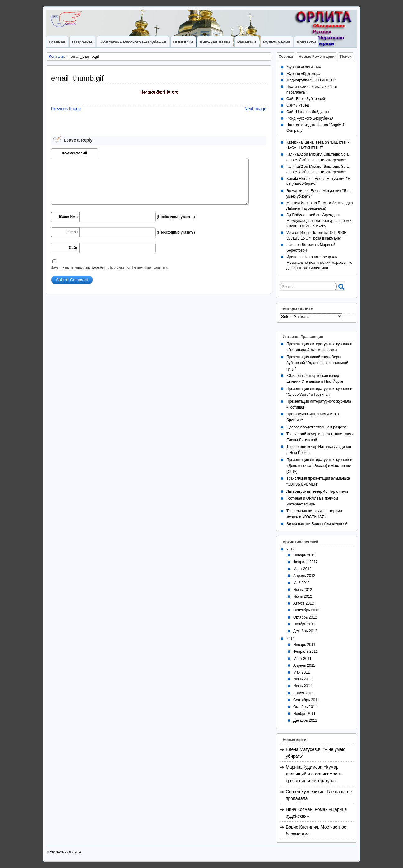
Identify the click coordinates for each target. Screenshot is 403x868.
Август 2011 (303, 693)
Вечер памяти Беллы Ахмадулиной (317, 524)
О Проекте (82, 42)
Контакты (306, 42)
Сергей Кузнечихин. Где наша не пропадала (319, 795)
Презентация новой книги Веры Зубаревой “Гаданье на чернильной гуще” (317, 363)
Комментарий (75, 153)
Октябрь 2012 (305, 617)
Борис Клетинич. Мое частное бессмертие (316, 830)
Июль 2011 (303, 686)
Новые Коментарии (317, 57)
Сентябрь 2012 (306, 610)
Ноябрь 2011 (304, 714)
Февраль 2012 (306, 562)
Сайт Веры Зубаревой (306, 99)
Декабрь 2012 (305, 631)
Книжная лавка (215, 42)
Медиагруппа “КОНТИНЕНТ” (311, 80)
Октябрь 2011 (305, 707)
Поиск (346, 57)
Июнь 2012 (303, 590)
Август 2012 (303, 603)
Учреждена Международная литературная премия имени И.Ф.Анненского (320, 221)
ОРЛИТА (74, 852)
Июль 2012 (303, 596)
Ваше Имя (68, 217)
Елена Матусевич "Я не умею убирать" (316, 753)
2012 (291, 549)
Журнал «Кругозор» (303, 74)
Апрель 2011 (304, 665)
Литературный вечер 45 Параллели (317, 491)
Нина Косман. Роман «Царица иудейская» (316, 813)
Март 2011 (302, 659)
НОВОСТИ (183, 42)
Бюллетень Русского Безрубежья (133, 42)
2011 (291, 639)
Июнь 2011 (303, 679)
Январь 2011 (304, 645)
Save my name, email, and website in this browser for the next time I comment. (110, 267)
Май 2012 (302, 583)
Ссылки (286, 57)
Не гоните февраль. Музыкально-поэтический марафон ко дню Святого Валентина (319, 263)
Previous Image (66, 109)
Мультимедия (277, 42)
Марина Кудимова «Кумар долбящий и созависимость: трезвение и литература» (314, 774)
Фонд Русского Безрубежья (310, 118)
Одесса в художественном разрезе (317, 427)
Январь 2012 (304, 555)
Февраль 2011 (306, 651)
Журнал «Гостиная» (304, 67)
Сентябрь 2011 (306, 700)
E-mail (72, 232)
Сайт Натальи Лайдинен (308, 112)
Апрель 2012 (304, 576)
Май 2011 (302, 672)
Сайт (73, 248)
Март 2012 (302, 569)
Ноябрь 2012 (304, 624)
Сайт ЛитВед (298, 105)
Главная (57, 42)
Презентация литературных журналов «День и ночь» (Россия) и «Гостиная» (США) (319, 466)
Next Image (255, 109)
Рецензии (247, 42)
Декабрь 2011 (305, 720)
